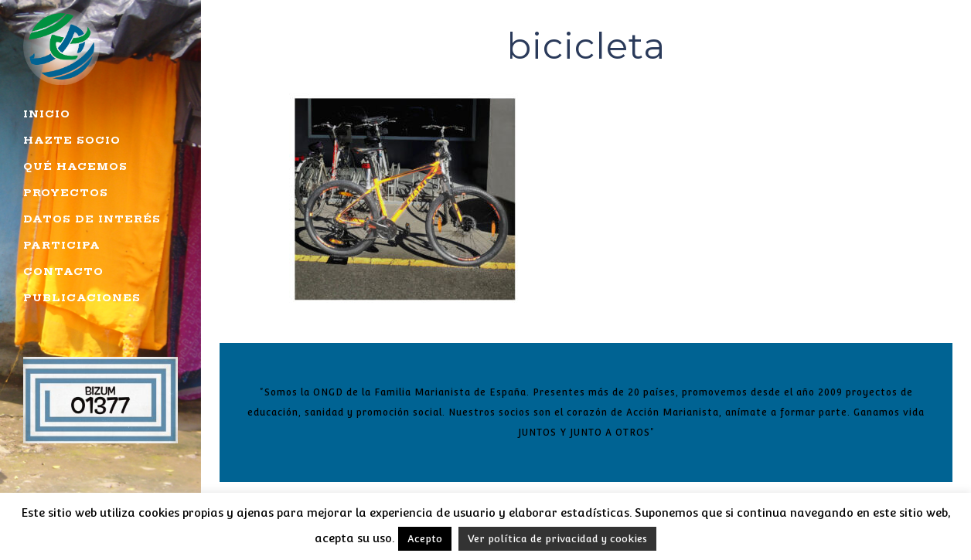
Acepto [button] (425, 539)
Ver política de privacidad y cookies (557, 539)
